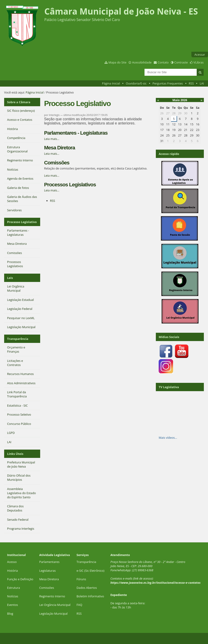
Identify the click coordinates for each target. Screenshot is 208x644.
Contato (163, 62)
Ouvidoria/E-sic (136, 83)
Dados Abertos (87, 588)
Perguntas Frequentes (167, 83)
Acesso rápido (169, 154)
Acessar (200, 54)
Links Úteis (15, 454)
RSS (191, 83)
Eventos (13, 605)
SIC (81, 571)
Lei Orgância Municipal (55, 605)
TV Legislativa (169, 387)
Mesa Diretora (60, 148)
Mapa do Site (118, 62)
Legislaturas (47, 571)
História (13, 571)
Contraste (181, 62)
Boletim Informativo (90, 596)
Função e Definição (20, 579)
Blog (10, 614)
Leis (10, 278)
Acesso (12, 562)
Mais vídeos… (168, 438)
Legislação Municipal (53, 614)
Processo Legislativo (22, 222)
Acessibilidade (142, 62)
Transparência (18, 339)
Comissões (57, 163)
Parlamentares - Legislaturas (76, 133)
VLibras (199, 62)
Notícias (13, 596)
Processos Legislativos (70, 185)
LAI (202, 83)
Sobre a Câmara (19, 102)
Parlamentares (49, 562)
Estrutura (14, 588)
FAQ (80, 605)
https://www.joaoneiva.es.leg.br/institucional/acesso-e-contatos (155, 583)
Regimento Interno (52, 596)
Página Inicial (111, 83)
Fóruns (81, 579)
